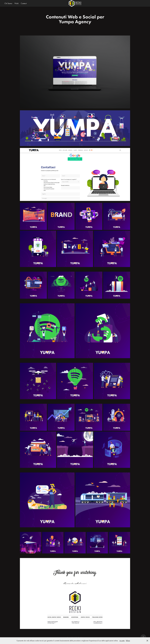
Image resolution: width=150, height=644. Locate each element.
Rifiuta (128, 641)
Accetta (122, 641)
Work (16, 3)
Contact (24, 3)
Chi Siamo (8, 3)
